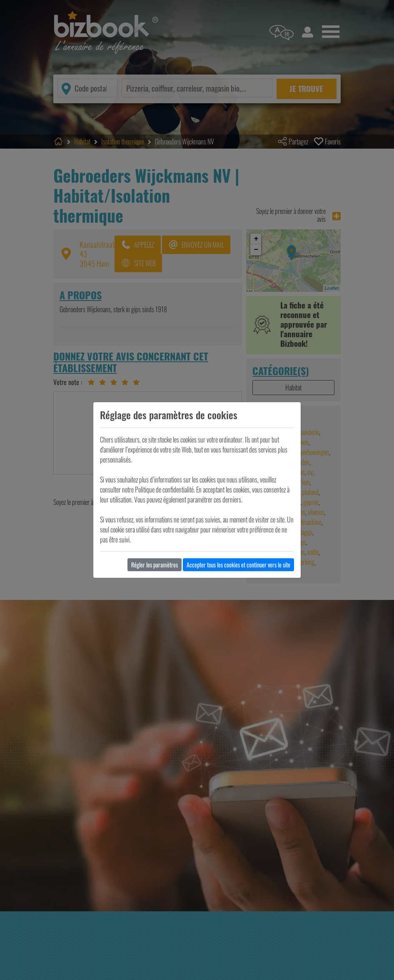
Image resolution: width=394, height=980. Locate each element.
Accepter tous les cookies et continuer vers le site (238, 565)
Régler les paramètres (155, 565)
